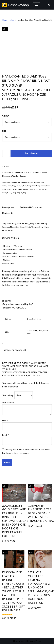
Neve (16, 641)
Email (5, 435)
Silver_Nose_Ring (9, 193)
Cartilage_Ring (38, 182)
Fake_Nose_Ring (9, 186)
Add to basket (31, 153)
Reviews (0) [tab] (8, 213)
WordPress (36, 641)
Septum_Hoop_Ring (30, 189)
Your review (9, 402)
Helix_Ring (36, 186)
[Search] (49, 5)
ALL (12, 20)
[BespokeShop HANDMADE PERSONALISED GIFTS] (15, 5)
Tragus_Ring (21, 193)
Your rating (8, 395)
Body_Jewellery (13, 182)
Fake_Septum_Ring (23, 186)
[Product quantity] (6, 153)
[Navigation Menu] (37, 5)
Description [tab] (8, 207)
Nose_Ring (17, 189)
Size (4, 131)
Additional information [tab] (31, 207)
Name (6, 421)
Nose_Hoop (45, 186)
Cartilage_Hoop (25, 182)
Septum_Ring (43, 189)
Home (5, 20)
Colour (5, 116)
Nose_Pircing (7, 189)
